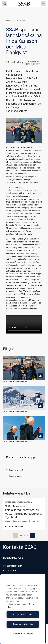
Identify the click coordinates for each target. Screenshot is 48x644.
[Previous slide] (15, 536)
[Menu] (43, 4)
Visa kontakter (10, 571)
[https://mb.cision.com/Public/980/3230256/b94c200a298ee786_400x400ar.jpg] (40, 405)
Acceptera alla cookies (23, 615)
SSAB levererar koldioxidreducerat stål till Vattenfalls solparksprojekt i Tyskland (24, 512)
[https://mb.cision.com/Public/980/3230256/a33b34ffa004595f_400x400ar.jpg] (40, 375)
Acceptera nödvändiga (23, 624)
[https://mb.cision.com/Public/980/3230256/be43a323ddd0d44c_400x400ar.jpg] (40, 435)
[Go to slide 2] (24, 536)
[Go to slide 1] (21, 536)
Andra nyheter (16, 470)
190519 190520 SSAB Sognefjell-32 (16, 441)
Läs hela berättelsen (15, 526)
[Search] (5, 4)
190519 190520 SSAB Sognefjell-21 (16, 411)
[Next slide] (33, 536)
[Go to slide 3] (27, 536)
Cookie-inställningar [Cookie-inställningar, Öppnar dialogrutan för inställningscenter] (23, 634)
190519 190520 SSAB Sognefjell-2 (16, 381)
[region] (23, 609)
